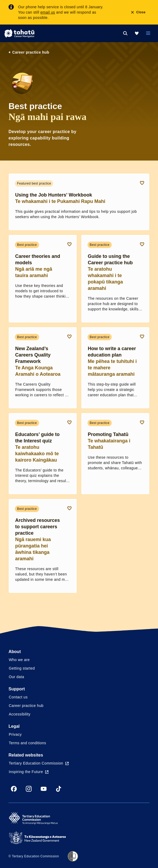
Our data (16, 677)
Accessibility (20, 714)
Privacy (15, 734)
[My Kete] (137, 33)
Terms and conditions (27, 743)
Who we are (19, 660)
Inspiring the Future (29, 772)
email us (48, 12)
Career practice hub (31, 52)
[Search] (125, 33)
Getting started (22, 668)
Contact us (18, 697)
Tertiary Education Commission (39, 763)
